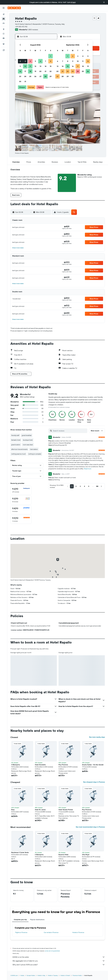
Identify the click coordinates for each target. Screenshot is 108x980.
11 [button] (30, 66)
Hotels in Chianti (65, 975)
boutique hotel (28, 440)
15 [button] (51, 66)
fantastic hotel (16, 440)
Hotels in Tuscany (53, 975)
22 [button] (51, 71)
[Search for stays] (4, 19)
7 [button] (45, 61)
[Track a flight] (4, 34)
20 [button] (40, 71)
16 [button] (20, 71)
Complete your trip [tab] (20, 920)
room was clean (28, 445)
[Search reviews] (70, 431)
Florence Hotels (77, 975)
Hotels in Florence (78, 932)
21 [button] (46, 71)
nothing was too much (19, 454)
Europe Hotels (31, 975)
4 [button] (30, 61)
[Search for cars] (4, 23)
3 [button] (25, 61)
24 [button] (25, 76)
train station (34, 449)
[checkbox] (21, 490)
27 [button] (40, 76)
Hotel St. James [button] (40, 810)
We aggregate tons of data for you (59, 961)
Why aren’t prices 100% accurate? (59, 965)
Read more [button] (88, 469)
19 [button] (35, 71)
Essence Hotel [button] (63, 855)
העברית (73, 2)
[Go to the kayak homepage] (14, 8)
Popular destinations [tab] (37, 920)
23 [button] (20, 76)
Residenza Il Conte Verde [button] (20, 852)
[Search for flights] (4, 14)
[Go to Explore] (4, 29)
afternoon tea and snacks (19, 449)
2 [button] (20, 61)
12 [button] (35, 66)
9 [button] (20, 66)
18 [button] (30, 71)
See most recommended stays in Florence (90, 827)
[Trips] (4, 44)
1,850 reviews (33, 30)
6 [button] (40, 61)
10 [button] (25, 66)
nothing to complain (35, 454)
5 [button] (35, 61)
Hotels (22, 975)
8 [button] (51, 61)
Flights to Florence (21, 932)
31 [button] (25, 81)
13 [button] (40, 66)
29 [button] (51, 76)
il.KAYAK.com (14, 975)
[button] (104, 2)
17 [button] (25, 71)
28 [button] (45, 76)
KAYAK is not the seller (59, 957)
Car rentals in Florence (51, 932)
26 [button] (35, 76)
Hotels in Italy (41, 975)
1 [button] (51, 56)
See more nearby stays (97, 737)
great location (16, 445)
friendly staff (15, 435)
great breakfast (27, 435)
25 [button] (30, 76)
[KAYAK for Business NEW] (4, 38)
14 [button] (46, 66)
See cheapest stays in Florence (94, 782)
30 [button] (20, 81)
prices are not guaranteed (52, 951)
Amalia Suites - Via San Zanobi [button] (93, 765)
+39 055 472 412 (21, 27)
